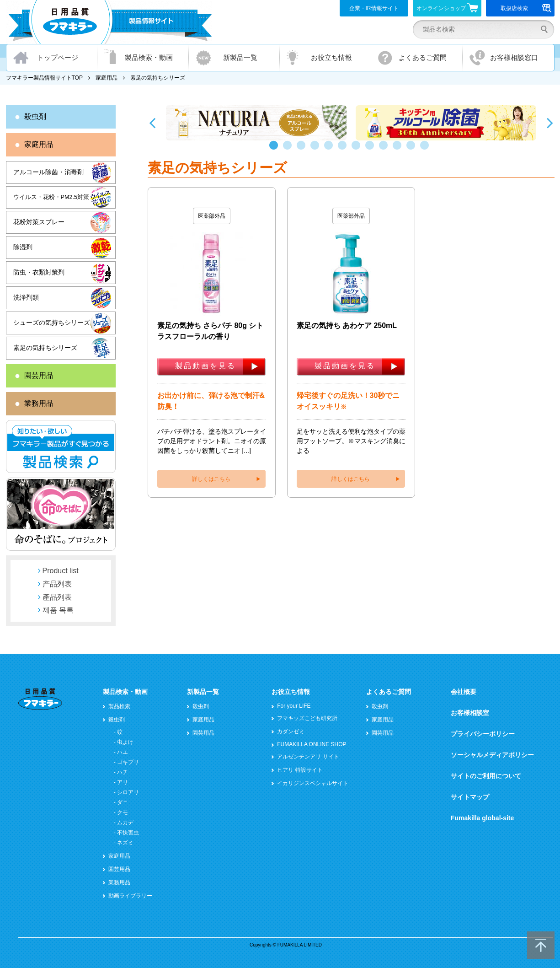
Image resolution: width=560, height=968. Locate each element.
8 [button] (372, 150)
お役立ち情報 (331, 57)
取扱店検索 (526, 8)
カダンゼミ (291, 731)
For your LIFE (294, 706)
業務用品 (39, 403)
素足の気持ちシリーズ (45, 348)
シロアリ (128, 792)
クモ (123, 812)
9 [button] (385, 150)
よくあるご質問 (423, 57)
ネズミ (125, 843)
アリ (123, 782)
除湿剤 (23, 247)
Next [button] (550, 123)
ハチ (123, 772)
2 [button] (289, 150)
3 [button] (303, 150)
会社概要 (464, 692)
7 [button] (358, 150)
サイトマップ (470, 797)
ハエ (123, 752)
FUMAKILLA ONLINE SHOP (312, 744)
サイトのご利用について (486, 776)
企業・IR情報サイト (374, 8)
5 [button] (331, 150)
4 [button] (317, 150)
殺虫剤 (35, 116)
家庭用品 (107, 78)
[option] (256, 123)
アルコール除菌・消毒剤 (48, 172)
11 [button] (413, 150)
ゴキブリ (128, 762)
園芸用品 (39, 375)
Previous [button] (152, 123)
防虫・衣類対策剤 (39, 272)
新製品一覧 (240, 57)
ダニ (123, 802)
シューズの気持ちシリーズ (52, 323)
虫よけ (125, 742)
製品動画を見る (205, 366)
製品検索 (119, 706)
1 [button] (276, 150)
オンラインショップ (447, 8)
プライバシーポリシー (483, 734)
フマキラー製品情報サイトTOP (44, 78)
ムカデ (125, 823)
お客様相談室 (470, 713)
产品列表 (57, 584)
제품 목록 (58, 610)
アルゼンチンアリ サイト (308, 757)
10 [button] (399, 150)
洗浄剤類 (26, 297)
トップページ (58, 57)
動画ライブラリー (130, 896)
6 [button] (344, 150)
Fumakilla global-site (482, 818)
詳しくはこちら (211, 479)
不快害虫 (128, 833)
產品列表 (57, 597)
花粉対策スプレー (39, 222)
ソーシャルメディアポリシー (492, 755)
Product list (61, 571)
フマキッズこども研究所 (307, 718)
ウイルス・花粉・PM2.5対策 (51, 197)
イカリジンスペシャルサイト (313, 783)
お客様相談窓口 (514, 57)
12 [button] (427, 150)
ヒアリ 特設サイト (300, 770)
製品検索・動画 (149, 57)
